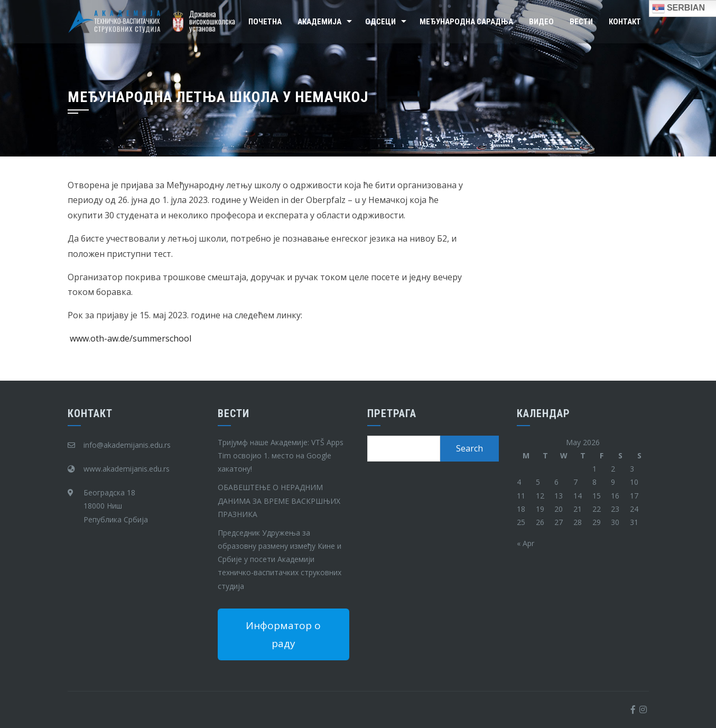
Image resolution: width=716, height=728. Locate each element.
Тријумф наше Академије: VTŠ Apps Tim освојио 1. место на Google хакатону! (281, 455)
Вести (581, 22)
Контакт (625, 22)
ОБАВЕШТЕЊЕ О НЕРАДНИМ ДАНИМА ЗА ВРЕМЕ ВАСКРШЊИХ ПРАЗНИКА (279, 500)
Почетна (265, 22)
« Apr (526, 543)
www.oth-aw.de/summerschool (131, 338)
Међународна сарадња (466, 22)
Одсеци (380, 22)
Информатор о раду (283, 634)
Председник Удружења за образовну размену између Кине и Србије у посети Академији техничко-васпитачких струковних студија (280, 559)
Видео (541, 22)
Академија (319, 22)
